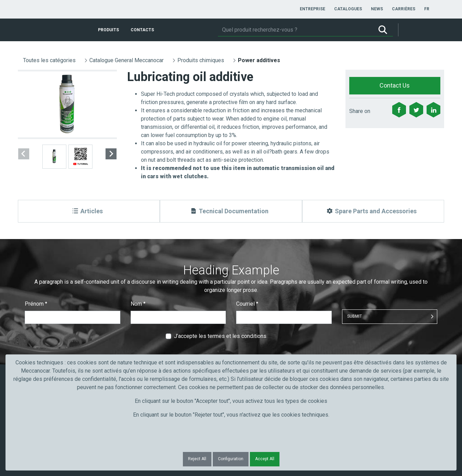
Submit (355, 316)
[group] (67, 104)
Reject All (197, 459)
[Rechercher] (295, 30)
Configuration (231, 459)
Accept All (265, 459)
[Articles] (89, 211)
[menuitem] (312, 9)
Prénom (36, 304)
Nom (138, 304)
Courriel (247, 304)
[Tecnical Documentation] (231, 211)
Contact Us (395, 85)
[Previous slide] (24, 154)
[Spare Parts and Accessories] (373, 211)
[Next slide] (111, 154)
